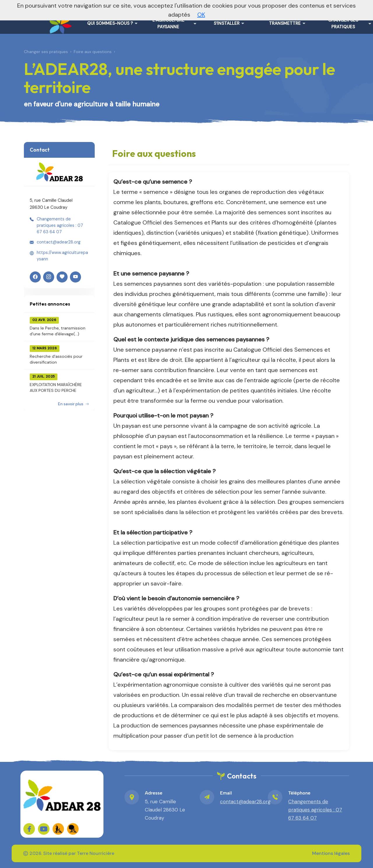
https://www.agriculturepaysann (62, 256)
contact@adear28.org (59, 242)
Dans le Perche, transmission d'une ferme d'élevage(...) (58, 331)
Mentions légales (331, 853)
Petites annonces (50, 304)
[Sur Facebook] (29, 829)
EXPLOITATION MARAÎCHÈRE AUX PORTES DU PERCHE (56, 387)
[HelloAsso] (62, 277)
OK (201, 15)
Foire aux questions (93, 52)
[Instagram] (49, 277)
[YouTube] (75, 277)
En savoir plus (73, 404)
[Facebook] (35, 277)
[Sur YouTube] (44, 829)
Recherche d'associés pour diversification (56, 359)
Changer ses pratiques (46, 52)
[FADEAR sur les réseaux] (58, 829)
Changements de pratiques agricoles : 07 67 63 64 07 (60, 226)
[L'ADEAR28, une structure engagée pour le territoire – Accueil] (59, 20)
